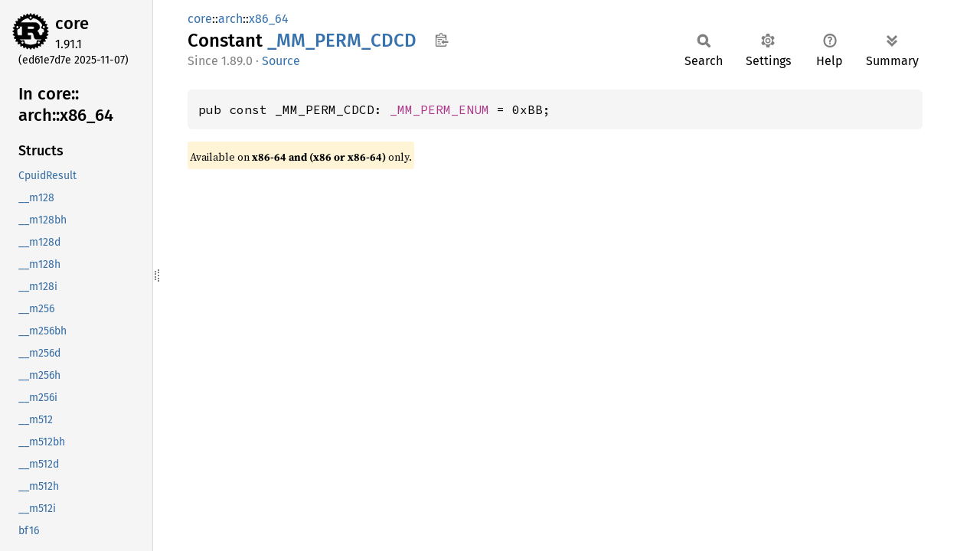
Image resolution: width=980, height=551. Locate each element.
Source (281, 61)
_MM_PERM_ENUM (439, 109)
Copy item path (441, 40)
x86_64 (269, 19)
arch (230, 19)
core (72, 23)
